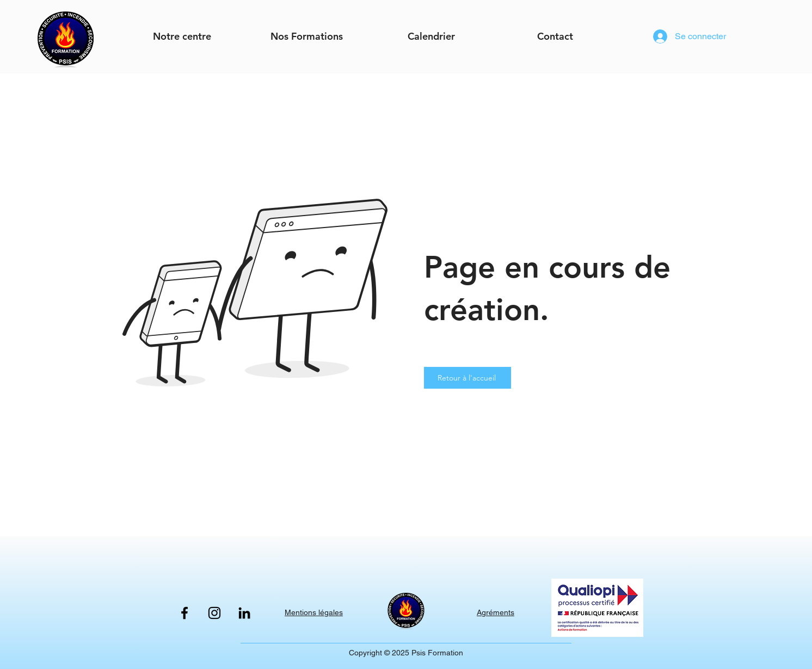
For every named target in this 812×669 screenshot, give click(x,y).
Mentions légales (314, 612)
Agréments (496, 612)
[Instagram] (214, 613)
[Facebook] (184, 613)
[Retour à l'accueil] (467, 378)
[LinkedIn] (244, 613)
